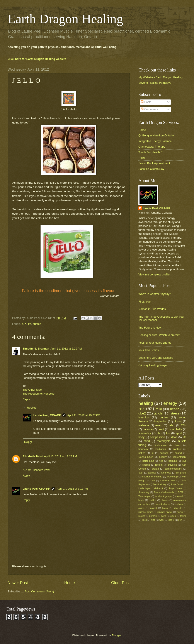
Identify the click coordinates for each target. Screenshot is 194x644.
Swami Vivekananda (164, 492)
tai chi (158, 413)
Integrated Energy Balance (155, 141)
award (180, 496)
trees (144, 520)
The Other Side (32, 390)
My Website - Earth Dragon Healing (160, 77)
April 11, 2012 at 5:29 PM (66, 349)
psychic (153, 516)
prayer (142, 516)
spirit (179, 433)
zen (180, 520)
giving (141, 508)
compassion (157, 437)
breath (155, 469)
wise (153, 520)
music (180, 512)
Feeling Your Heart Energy (155, 343)
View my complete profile (154, 274)
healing (146, 403)
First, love (145, 302)
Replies (32, 408)
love (184, 461)
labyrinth (178, 508)
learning (173, 461)
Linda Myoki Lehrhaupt (151, 488)
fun (168, 433)
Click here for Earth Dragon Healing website (37, 59)
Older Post (120, 583)
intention (144, 417)
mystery (177, 449)
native (142, 453)
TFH (184, 425)
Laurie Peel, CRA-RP (47, 415)
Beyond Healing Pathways (155, 83)
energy (170, 403)
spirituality (145, 433)
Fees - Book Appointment (154, 163)
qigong (178, 421)
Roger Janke (175, 488)
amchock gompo (164, 496)
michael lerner (146, 512)
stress (175, 413)
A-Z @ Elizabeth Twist (37, 470)
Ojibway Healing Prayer (153, 365)
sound (178, 453)
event (159, 425)
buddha (153, 500)
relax (172, 425)
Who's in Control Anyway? (155, 294)
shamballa (176, 429)
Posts (146, 102)
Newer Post (18, 583)
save (164, 516)
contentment (179, 457)
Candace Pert (168, 481)
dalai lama (148, 461)
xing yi (171, 520)
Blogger (116, 635)
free (161, 461)
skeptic (146, 465)
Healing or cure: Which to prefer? (159, 335)
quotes (37, 324)
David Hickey (160, 485)
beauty (163, 457)
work (162, 520)
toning (183, 516)
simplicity (181, 473)
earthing (179, 504)
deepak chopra (163, 504)
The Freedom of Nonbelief (39, 394)
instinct (153, 508)
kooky (165, 508)
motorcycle (164, 441)
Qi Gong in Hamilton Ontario (156, 135)
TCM (180, 492)
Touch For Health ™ (151, 152)
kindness (166, 473)
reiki (159, 409)
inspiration (161, 421)
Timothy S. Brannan (36, 349)
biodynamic (160, 445)
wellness (144, 425)
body (141, 437)
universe (172, 465)
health (175, 409)
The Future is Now (150, 328)
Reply (26, 399)
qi (152, 453)
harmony (143, 449)
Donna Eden (146, 457)
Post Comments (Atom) (39, 591)
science (164, 453)
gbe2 (142, 413)
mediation (160, 449)
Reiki (142, 158)
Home (70, 583)
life (29, 324)
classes (165, 500)
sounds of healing (152, 477)
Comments (149, 109)
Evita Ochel (177, 485)
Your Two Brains (149, 350)
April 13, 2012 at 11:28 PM (60, 456)
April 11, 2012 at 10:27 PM (84, 415)
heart (161, 429)
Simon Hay (144, 492)
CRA (152, 481)
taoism (159, 465)
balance (148, 429)
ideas (174, 437)
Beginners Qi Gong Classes (156, 358)
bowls (141, 500)
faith (141, 473)
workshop (172, 477)
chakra (178, 445)
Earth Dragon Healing (65, 19)
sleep (173, 516)
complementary (173, 469)
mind (147, 441)
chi (158, 433)
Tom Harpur (144, 496)
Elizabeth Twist (33, 456)
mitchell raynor (165, 512)
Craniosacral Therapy (152, 147)
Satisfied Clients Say (151, 169)
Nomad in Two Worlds (152, 309)
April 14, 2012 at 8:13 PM (72, 489)
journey (152, 473)
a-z (24, 324)
